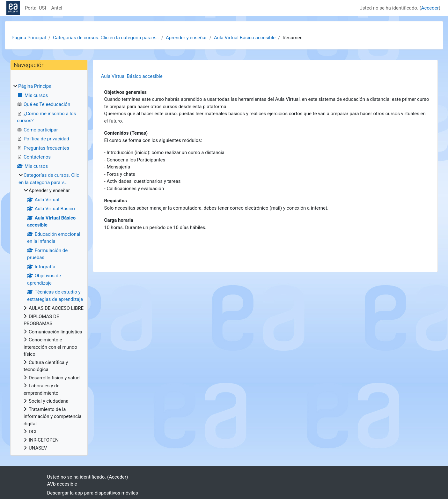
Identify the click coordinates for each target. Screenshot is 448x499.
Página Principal (29, 38)
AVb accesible (62, 484)
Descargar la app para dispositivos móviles (93, 493)
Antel (57, 8)
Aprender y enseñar (186, 38)
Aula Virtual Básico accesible (245, 38)
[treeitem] (49, 267)
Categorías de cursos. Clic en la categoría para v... (106, 38)
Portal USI (36, 8)
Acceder (430, 8)
